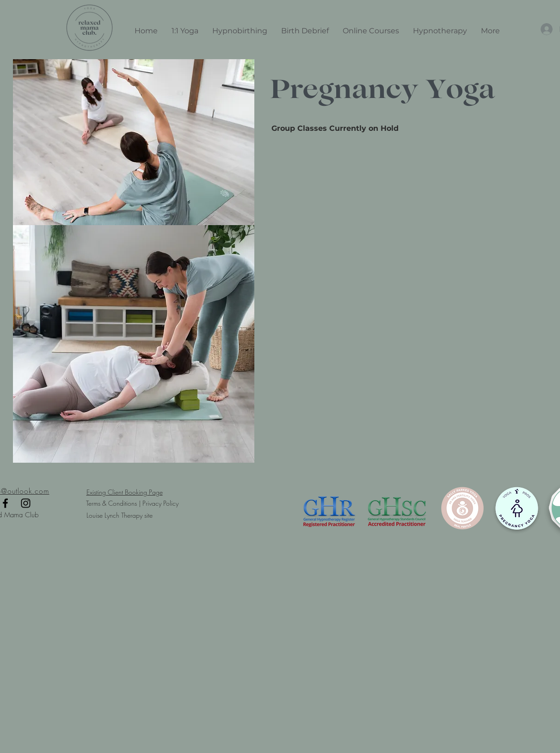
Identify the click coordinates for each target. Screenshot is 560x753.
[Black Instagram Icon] (26, 503)
